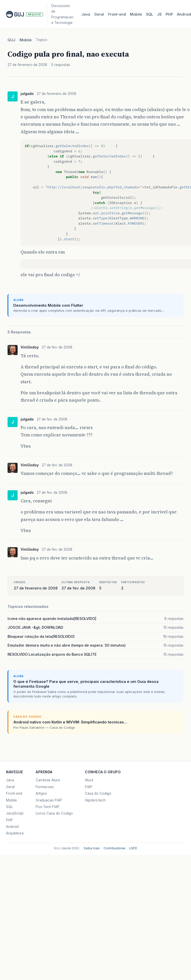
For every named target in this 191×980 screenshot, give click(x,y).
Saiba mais (92, 848)
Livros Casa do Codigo (54, 813)
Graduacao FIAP (49, 800)
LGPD (133, 848)
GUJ (11, 40)
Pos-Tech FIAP (48, 807)
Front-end (14, 793)
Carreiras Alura (48, 780)
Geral (99, 14)
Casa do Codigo (98, 793)
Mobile (136, 14)
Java (86, 14)
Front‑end (117, 14)
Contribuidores (114, 848)
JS (159, 14)
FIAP (89, 787)
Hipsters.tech (95, 800)
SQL (150, 14)
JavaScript (15, 813)
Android (12, 827)
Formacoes (45, 787)
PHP (169, 14)
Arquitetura (15, 833)
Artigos (41, 793)
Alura (89, 780)
